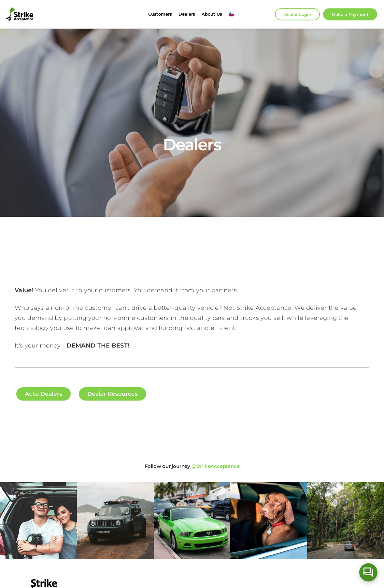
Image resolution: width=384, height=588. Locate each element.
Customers (160, 14)
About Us (212, 14)
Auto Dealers (43, 394)
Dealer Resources (113, 394)
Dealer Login (297, 14)
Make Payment (350, 14)
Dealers (187, 14)
